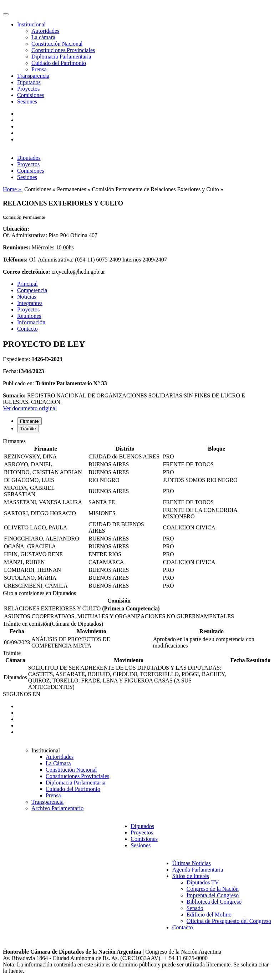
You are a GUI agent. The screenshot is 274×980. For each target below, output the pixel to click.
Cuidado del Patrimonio (59, 63)
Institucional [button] (31, 24)
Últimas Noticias (192, 863)
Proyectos (28, 89)
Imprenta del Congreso (213, 895)
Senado (195, 908)
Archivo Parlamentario (57, 808)
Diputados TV (203, 882)
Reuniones (29, 316)
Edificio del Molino (209, 915)
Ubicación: (16, 229)
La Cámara (58, 763)
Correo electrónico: (27, 272)
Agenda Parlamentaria (198, 870)
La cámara (43, 37)
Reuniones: (16, 247)
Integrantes (30, 303)
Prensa (39, 69)
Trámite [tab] (28, 429)
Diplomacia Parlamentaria (61, 57)
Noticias (27, 297)
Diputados (29, 82)
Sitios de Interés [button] (191, 876)
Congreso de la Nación (213, 889)
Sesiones (27, 101)
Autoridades (45, 31)
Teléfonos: (15, 260)
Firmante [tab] (29, 421)
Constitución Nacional (57, 44)
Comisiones (31, 95)
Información (31, 322)
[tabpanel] (137, 514)
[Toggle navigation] (6, 14)
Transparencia (33, 76)
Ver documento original (30, 408)
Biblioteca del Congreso (214, 902)
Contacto (27, 329)
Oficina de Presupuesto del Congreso (229, 921)
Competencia (32, 290)
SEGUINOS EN (21, 694)
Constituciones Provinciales (63, 50)
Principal (27, 284)
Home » (13, 189)
